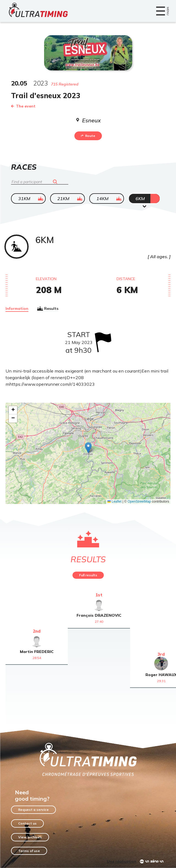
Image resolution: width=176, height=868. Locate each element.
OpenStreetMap (139, 501)
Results (48, 308)
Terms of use (29, 851)
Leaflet (114, 501)
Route (88, 136)
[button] (88, 448)
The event (23, 106)
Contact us (27, 823)
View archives (30, 837)
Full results (88, 575)
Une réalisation (122, 861)
